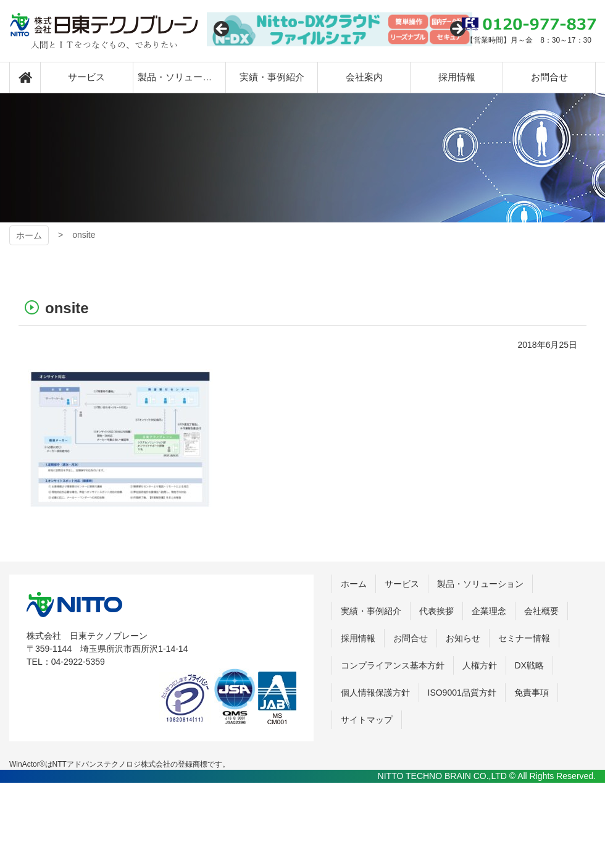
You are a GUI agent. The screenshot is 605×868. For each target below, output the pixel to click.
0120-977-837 (529, 24)
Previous (222, 30)
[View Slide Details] (340, 29)
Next (457, 30)
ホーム (29, 235)
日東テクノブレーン (104, 31)
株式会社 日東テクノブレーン (74, 605)
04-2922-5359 (78, 662)
